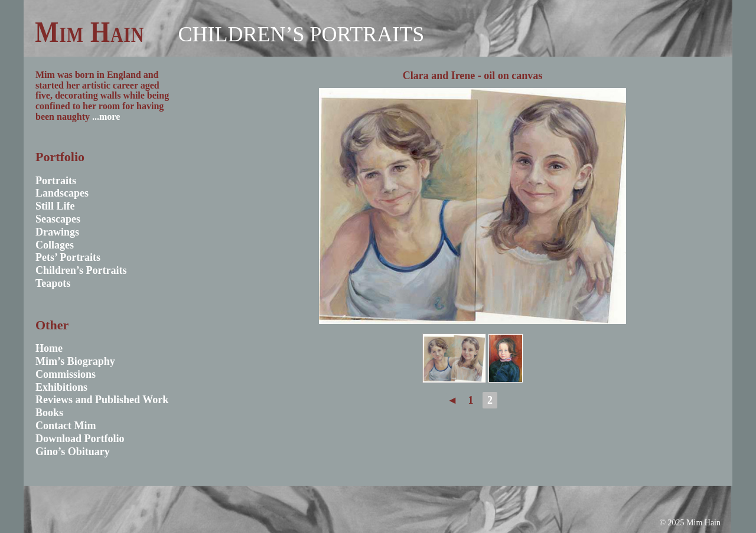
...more (106, 117)
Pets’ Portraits (68, 257)
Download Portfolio (80, 439)
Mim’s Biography (75, 361)
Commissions (66, 374)
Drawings (57, 232)
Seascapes (58, 219)
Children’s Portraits (301, 34)
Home (49, 348)
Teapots (53, 283)
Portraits (56, 181)
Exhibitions (61, 387)
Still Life (55, 206)
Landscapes (62, 193)
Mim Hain (89, 32)
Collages (55, 245)
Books (49, 413)
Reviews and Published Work (102, 400)
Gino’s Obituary (73, 452)
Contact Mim (66, 426)
